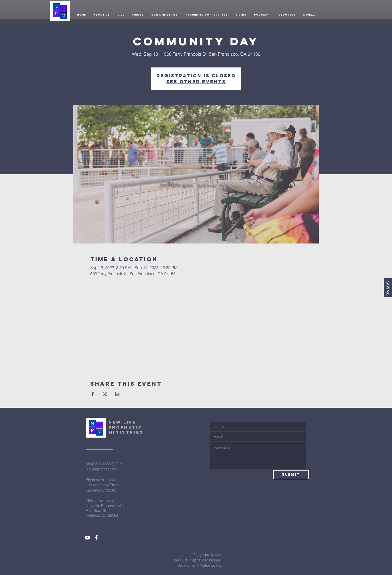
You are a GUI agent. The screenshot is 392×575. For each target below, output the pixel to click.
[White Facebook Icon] (96, 538)
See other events (196, 82)
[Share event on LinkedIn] (117, 394)
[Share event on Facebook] (93, 394)
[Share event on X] (105, 394)
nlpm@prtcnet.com (101, 469)
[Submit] (291, 475)
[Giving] (388, 287)
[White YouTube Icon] (87, 538)
